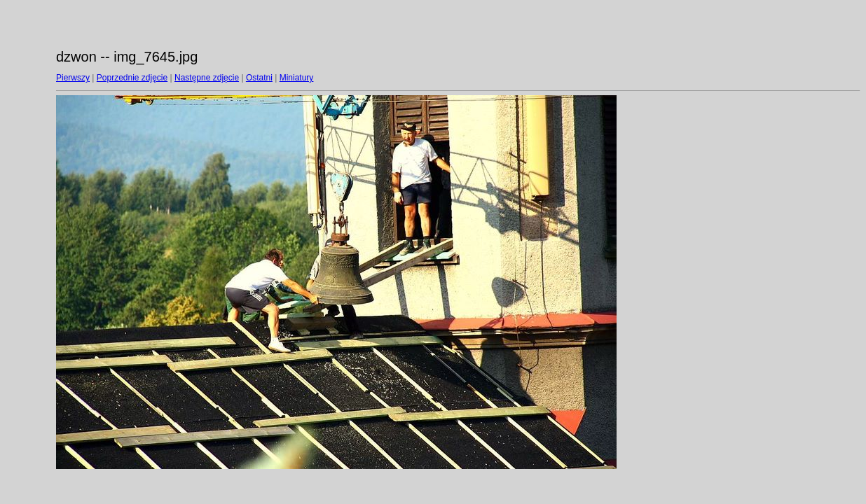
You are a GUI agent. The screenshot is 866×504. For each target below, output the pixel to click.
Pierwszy (73, 78)
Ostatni (259, 78)
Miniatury (297, 78)
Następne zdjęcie (207, 78)
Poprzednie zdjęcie (132, 78)
